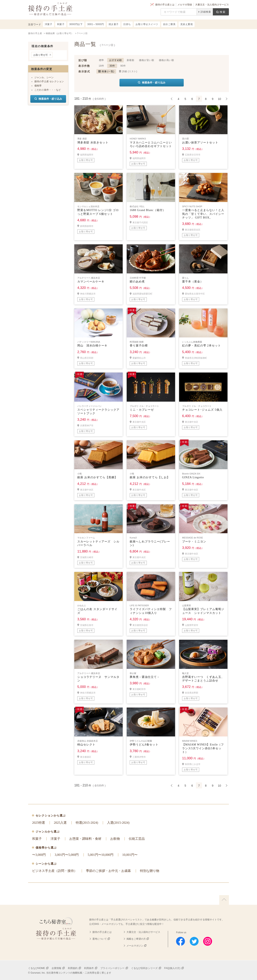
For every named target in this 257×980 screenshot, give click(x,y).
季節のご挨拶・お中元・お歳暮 (108, 871)
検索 (223, 12)
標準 (101, 60)
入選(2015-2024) (118, 823)
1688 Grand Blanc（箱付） (148, 210)
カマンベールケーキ (91, 282)
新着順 (131, 60)
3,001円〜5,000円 (67, 855)
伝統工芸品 (137, 839)
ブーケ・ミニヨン (194, 542)
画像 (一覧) (108, 71)
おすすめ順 (116, 60)
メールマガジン (135, 946)
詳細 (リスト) (130, 71)
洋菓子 (55, 839)
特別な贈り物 (150, 871)
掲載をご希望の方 (136, 939)
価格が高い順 (166, 60)
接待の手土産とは (165, 5)
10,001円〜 (130, 855)
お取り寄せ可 (41, 55)
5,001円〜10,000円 (101, 855)
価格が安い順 (146, 60)
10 (219, 99)
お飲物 (115, 839)
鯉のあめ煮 (137, 282)
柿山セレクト (86, 745)
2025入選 (60, 823)
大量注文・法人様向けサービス (212, 5)
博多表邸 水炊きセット (93, 143)
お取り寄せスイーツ (147, 24)
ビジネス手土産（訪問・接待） (55, 871)
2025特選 (39, 823)
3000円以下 (76, 24)
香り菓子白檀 (139, 346)
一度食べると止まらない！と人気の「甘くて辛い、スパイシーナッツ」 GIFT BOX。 (203, 214)
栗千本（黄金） (193, 282)
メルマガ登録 (185, 5)
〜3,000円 (39, 855)
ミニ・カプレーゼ (142, 410)
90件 (123, 66)
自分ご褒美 (169, 24)
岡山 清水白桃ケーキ (92, 346)
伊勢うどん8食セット (144, 745)
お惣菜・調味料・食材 (85, 839)
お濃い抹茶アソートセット (200, 143)
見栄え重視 (187, 24)
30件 (112, 66)
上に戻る (224, 900)
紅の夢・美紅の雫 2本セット (201, 346)
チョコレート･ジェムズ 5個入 (202, 410)
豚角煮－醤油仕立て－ (145, 677)
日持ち (127, 24)
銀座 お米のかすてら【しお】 (150, 477)
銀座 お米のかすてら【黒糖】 (97, 477)
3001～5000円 (96, 24)
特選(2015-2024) (87, 823)
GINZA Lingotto (193, 477)
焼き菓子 (114, 24)
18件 (101, 66)
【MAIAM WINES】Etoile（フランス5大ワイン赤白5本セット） (203, 748)
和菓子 (37, 839)
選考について (100, 939)
